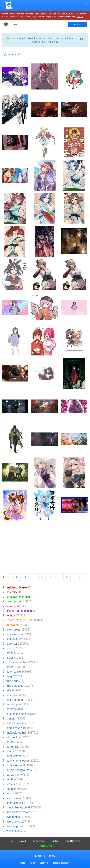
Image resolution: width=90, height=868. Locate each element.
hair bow (12, 695)
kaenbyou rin (14, 601)
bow (9, 648)
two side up (13, 822)
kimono (11, 719)
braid (10, 653)
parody (11, 742)
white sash (13, 831)
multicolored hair (17, 733)
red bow (11, 779)
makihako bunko (17, 587)
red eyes (12, 784)
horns (10, 709)
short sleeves (15, 803)
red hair (11, 789)
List (11, 841)
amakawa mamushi (18, 597)
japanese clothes (17, 714)
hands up (12, 704)
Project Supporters (61, 863)
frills (9, 690)
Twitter (32, 863)
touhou (11, 615)
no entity (12, 592)
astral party (13, 606)
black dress (13, 630)
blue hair (12, 644)
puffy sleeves (15, 765)
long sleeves (14, 728)
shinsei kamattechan (19, 611)
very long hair (15, 826)
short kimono (14, 798)
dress (10, 667)
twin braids (13, 817)
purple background (18, 770)
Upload (22, 841)
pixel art (11, 751)
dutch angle (14, 672)
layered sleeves (16, 723)
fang (9, 676)
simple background (18, 807)
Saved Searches (72, 841)
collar (10, 658)
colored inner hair (17, 662)
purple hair (13, 775)
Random (55, 841)
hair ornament (15, 700)
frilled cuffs (13, 681)
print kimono (14, 756)
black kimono (15, 634)
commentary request (19, 620)
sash (9, 793)
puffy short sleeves (18, 761)
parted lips (13, 747)
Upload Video (38, 841)
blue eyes (12, 639)
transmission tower (18, 812)
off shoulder (14, 737)
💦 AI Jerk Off (12, 55)
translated (12, 625)
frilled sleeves (15, 686)
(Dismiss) (80, 17)
